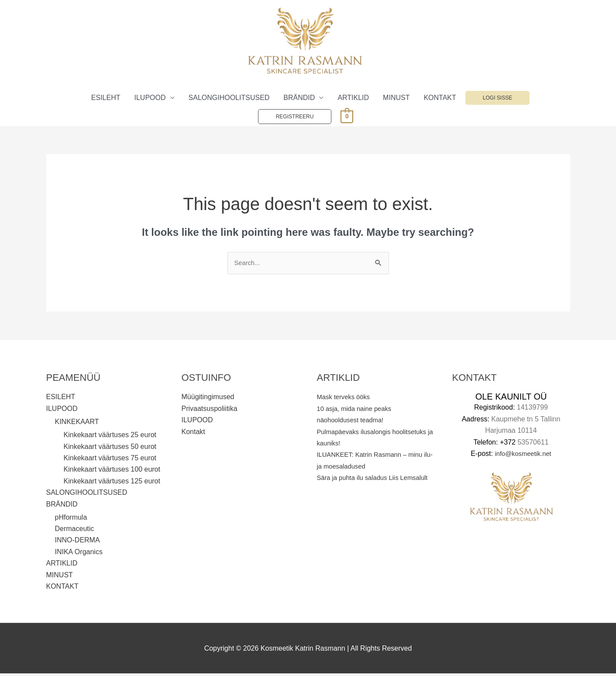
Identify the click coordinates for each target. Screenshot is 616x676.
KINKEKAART (77, 424)
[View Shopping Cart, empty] (347, 117)
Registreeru (295, 118)
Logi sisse (497, 99)
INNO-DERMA (77, 543)
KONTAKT (440, 99)
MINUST (396, 99)
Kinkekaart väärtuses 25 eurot (110, 437)
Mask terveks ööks (346, 399)
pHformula (71, 519)
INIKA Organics (79, 554)
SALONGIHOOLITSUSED (229, 99)
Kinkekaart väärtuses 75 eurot (110, 460)
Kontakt (193, 433)
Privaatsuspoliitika (210, 410)
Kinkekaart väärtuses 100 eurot (112, 471)
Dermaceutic (75, 531)
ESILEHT (106, 99)
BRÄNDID (299, 99)
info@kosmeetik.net (523, 456)
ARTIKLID (353, 99)
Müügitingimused (208, 399)
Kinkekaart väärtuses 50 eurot (110, 449)
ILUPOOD (150, 99)
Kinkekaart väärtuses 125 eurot (112, 483)
